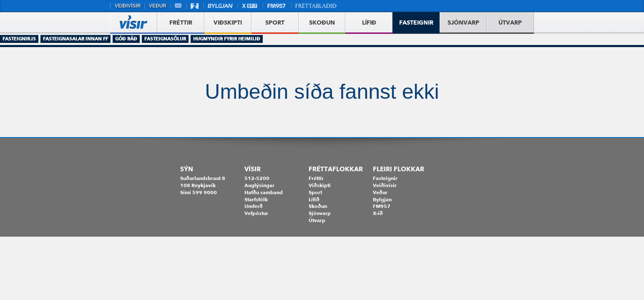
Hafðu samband (264, 192)
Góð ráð (126, 39)
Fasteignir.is (19, 39)
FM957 (277, 6)
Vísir (253, 169)
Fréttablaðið (316, 6)
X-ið (378, 213)
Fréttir (316, 178)
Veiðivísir (127, 6)
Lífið (314, 199)
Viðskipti (320, 185)
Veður (157, 6)
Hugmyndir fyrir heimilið (227, 39)
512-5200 (257, 178)
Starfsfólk (256, 199)
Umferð (254, 206)
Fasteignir (385, 178)
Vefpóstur (178, 6)
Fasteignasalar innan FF (75, 39)
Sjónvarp (320, 213)
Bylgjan (220, 6)
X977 (250, 6)
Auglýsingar (259, 185)
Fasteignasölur (165, 39)
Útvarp (317, 220)
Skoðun (318, 206)
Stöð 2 (195, 6)
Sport (315, 192)
